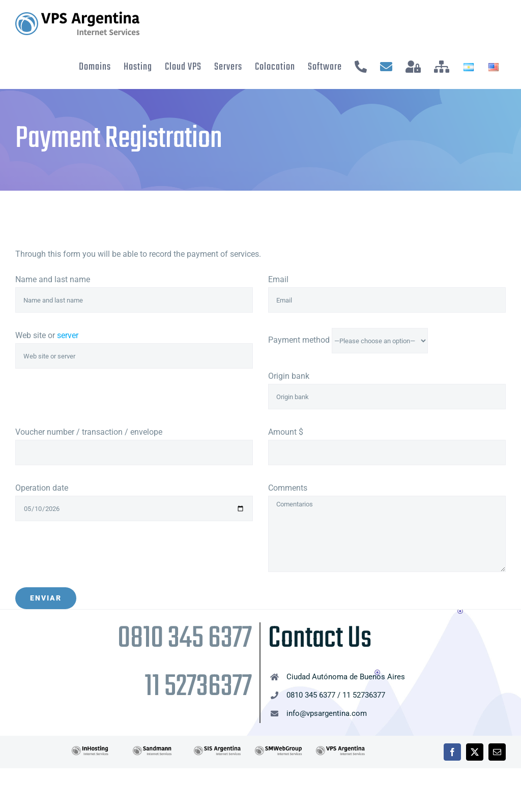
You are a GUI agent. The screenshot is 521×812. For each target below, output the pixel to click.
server (68, 335)
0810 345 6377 (185, 639)
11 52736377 (198, 687)
